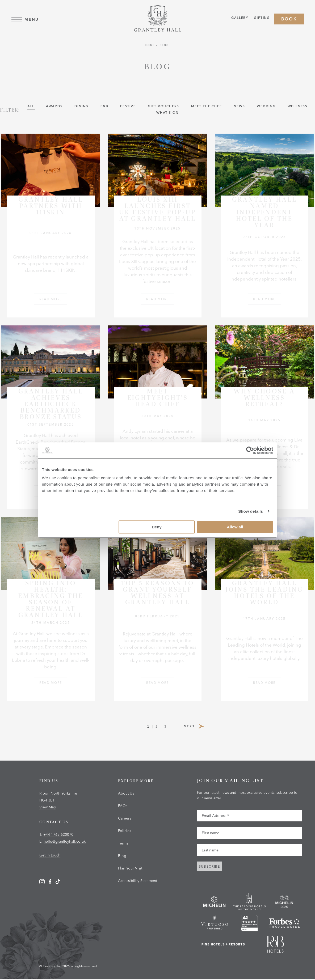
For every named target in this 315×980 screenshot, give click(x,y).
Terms (123, 844)
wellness (298, 107)
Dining (82, 107)
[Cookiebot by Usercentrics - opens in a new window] (250, 450)
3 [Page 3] (165, 727)
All (31, 107)
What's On (167, 113)
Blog (122, 856)
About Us (126, 794)
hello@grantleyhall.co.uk (65, 842)
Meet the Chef (207, 107)
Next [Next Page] (195, 726)
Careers (125, 819)
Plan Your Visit (130, 869)
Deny (157, 527)
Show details (251, 511)
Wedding (267, 107)
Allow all (235, 527)
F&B (105, 107)
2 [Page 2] (157, 727)
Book (289, 19)
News (240, 107)
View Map (48, 808)
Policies (125, 831)
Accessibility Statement (138, 881)
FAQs (123, 806)
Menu (25, 19)
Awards (55, 107)
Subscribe (209, 867)
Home (150, 46)
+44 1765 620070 (58, 835)
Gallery (240, 18)
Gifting (262, 18)
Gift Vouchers (164, 107)
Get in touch (50, 856)
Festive (129, 107)
